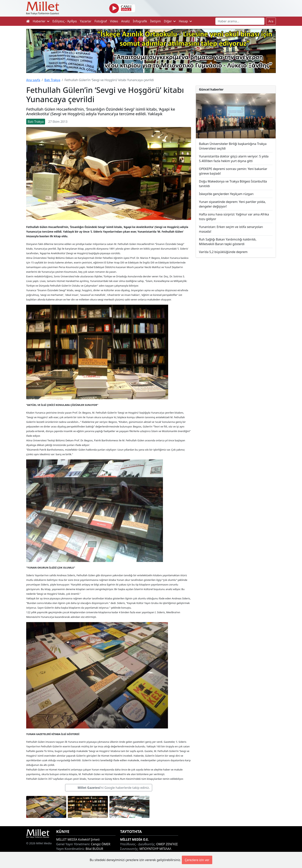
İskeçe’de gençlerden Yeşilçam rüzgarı (226, 194)
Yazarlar (86, 21)
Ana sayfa (33, 80)
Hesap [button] (185, 21)
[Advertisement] (236, 292)
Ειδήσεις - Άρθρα (65, 21)
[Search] (240, 21)
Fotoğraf (101, 21)
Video (114, 21)
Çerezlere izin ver (197, 860)
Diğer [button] (170, 21)
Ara (271, 21)
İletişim (156, 21)
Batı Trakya (52, 80)
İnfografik (140, 21)
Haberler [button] (41, 21)
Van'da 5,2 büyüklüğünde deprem (223, 252)
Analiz (125, 21)
